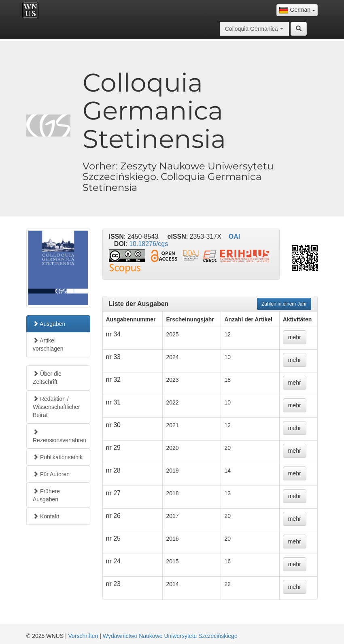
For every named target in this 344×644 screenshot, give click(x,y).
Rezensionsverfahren (59, 436)
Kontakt (46, 516)
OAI (234, 236)
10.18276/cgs (149, 244)
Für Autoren (51, 474)
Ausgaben (49, 324)
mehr (295, 337)
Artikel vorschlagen (48, 344)
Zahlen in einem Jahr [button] (284, 304)
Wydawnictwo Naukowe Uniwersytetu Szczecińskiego (170, 636)
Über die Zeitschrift (47, 378)
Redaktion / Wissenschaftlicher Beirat (56, 407)
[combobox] (297, 10)
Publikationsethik (58, 457)
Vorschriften (83, 636)
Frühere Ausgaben (46, 495)
